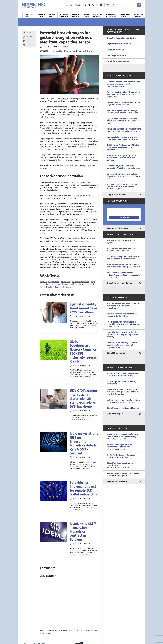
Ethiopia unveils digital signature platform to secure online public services (122, 158)
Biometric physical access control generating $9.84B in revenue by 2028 (123, 167)
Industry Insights (76, 15)
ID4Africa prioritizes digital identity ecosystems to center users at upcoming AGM (123, 345)
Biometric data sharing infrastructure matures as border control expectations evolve (123, 84)
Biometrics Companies (98, 15)
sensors (68, 287)
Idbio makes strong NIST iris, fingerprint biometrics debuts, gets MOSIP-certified (84, 443)
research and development (51, 287)
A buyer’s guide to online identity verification (121, 383)
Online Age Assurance (116, 56)
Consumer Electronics (85, 51)
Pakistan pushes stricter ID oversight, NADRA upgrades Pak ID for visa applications (123, 94)
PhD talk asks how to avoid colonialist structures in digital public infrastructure (124, 306)
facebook (97, 5)
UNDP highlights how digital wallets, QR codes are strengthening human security (123, 335)
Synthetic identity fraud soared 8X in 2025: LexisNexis (83, 308)
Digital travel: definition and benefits (123, 408)
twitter (93, 5)
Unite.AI (43, 117)
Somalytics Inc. (75, 182)
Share (29, 33)
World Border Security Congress (124, 456)
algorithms (54, 282)
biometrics (65, 282)
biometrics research (80, 282)
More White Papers (115, 414)
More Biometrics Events (117, 482)
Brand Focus (86, 15)
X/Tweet (30, 37)
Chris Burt (65, 47)
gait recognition (70, 284)
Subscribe (78, 5)
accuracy (44, 282)
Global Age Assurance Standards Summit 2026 (124, 465)
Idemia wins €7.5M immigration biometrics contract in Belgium (83, 532)
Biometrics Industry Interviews (120, 283)
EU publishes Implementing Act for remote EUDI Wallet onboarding (84, 488)
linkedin (89, 5)
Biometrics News (29, 15)
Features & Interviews (64, 15)
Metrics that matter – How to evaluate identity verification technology (124, 401)
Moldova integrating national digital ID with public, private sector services (123, 112)
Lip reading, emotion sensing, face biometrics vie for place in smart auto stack (123, 176)
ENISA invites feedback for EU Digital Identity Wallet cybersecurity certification (123, 147)
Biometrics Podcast (138, 15)
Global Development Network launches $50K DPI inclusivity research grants (84, 351)
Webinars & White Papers (111, 15)
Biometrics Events (125, 15)
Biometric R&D (57, 51)
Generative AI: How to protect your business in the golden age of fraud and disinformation (122, 392)
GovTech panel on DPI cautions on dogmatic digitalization (122, 315)
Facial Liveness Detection (118, 61)
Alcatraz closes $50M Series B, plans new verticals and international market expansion (123, 186)
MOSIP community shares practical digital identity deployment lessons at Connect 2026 (124, 324)
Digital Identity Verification (119, 44)
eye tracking (56, 284)
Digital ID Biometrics (116, 353)
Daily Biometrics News (116, 195)
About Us (69, 5)
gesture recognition (88, 284)
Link (28, 41)
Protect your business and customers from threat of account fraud (123, 375)
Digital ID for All (41, 15)
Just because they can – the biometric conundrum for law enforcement (123, 258)
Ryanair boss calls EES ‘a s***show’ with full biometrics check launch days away (124, 121)
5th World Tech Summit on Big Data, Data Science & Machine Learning (124, 437)
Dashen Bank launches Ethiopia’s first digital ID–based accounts (123, 104)
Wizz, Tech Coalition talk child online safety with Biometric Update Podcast (123, 266)
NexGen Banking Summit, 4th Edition (124, 475)
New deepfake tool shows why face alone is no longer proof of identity (122, 138)
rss (85, 5)
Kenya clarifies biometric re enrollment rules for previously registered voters (124, 130)
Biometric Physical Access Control (122, 38)
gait (65, 214)
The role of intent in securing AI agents (121, 242)
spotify (101, 5)
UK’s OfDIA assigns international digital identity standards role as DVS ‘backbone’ (84, 399)
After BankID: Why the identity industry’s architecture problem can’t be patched (123, 275)
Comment (30, 45)
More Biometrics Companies (119, 228)
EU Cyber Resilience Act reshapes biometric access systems (121, 250)
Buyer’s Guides (52, 15)
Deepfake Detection (116, 50)
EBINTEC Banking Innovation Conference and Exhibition (124, 447)
